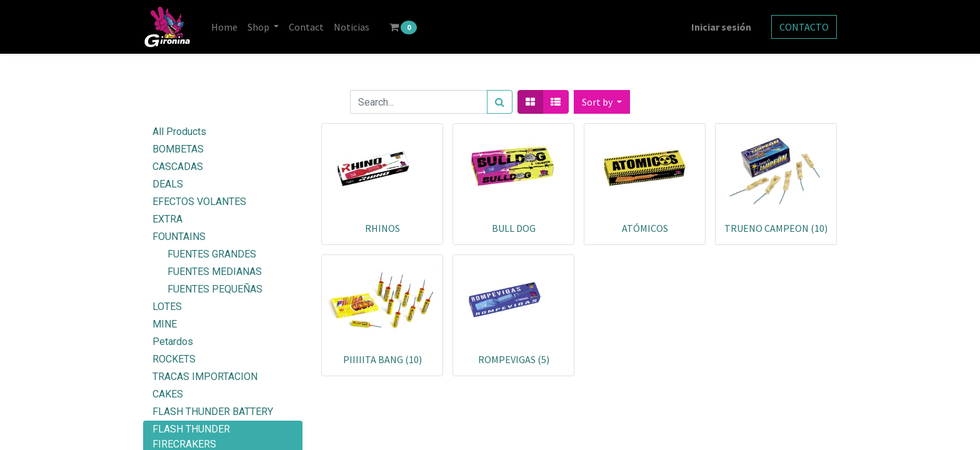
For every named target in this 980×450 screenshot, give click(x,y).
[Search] (500, 102)
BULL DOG (514, 228)
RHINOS (382, 228)
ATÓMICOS (645, 228)
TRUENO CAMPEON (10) (776, 228)
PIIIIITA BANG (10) (382, 359)
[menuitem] (224, 27)
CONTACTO (804, 27)
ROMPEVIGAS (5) (514, 359)
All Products (179, 132)
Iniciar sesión (721, 27)
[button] (602, 102)
